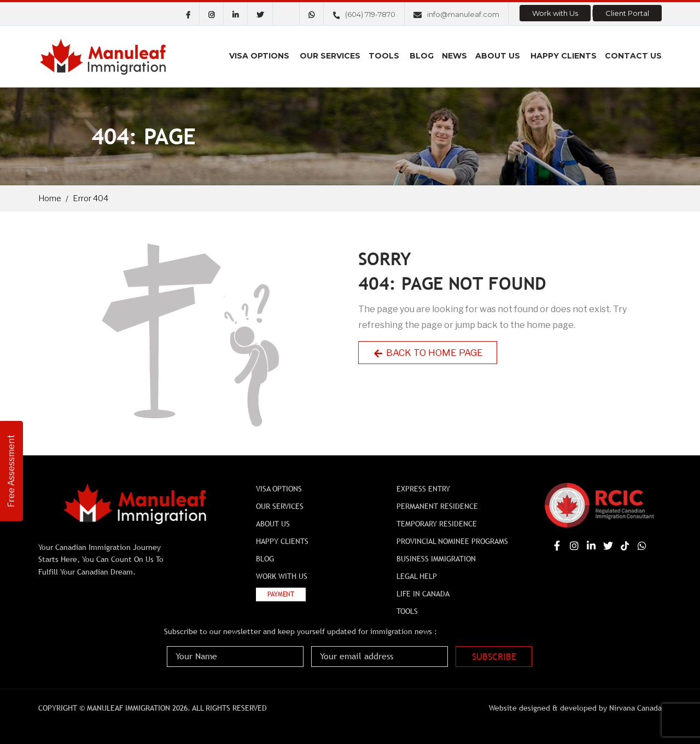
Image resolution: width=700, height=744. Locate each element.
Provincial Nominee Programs (452, 541)
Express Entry (423, 489)
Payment (281, 594)
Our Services (330, 56)
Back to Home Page (428, 353)
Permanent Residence (437, 506)
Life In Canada (423, 594)
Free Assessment (11, 471)
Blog (422, 56)
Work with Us (555, 13)
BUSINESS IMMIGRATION (436, 559)
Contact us (633, 56)
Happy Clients (564, 56)
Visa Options (259, 56)
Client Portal (627, 13)
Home (50, 198)
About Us (498, 56)
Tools (384, 56)
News (454, 56)
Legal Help (417, 576)
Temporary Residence (437, 524)
